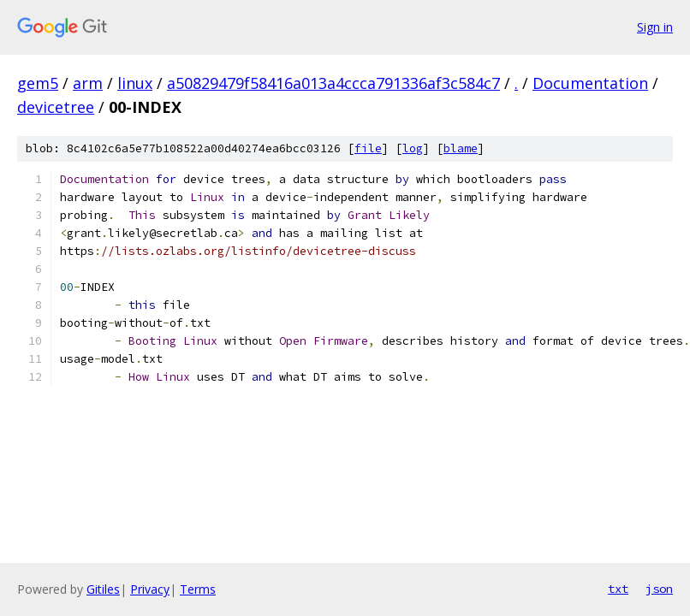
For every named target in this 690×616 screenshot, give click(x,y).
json (659, 589)
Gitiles (103, 589)
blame (461, 148)
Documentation (590, 83)
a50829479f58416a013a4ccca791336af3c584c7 (333, 83)
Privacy (150, 589)
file (368, 148)
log (413, 148)
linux (135, 83)
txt (618, 589)
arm (88, 83)
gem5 (38, 83)
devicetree (56, 107)
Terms (198, 589)
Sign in (655, 27)
